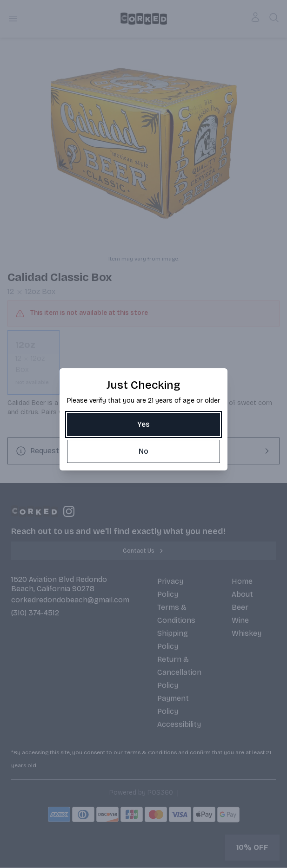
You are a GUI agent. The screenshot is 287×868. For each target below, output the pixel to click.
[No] (143, 451)
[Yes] (143, 424)
